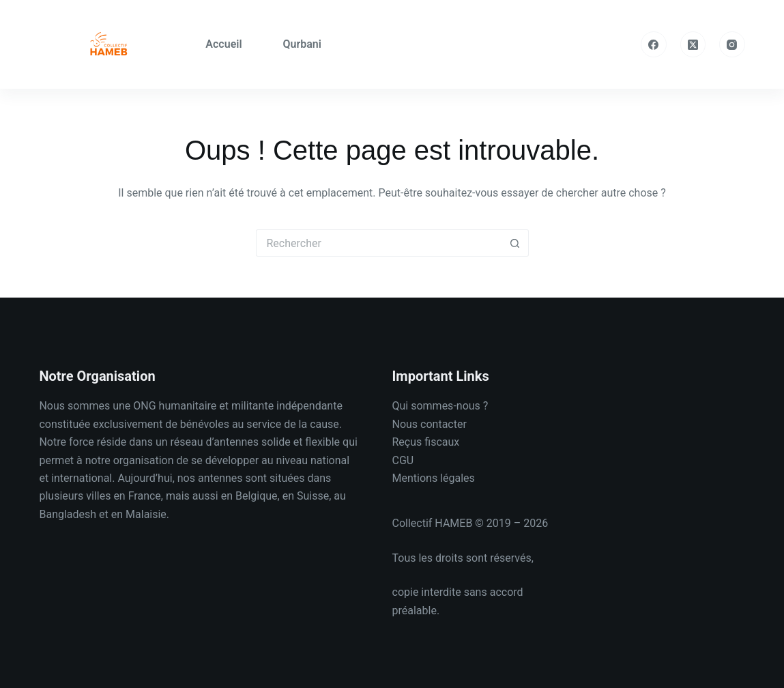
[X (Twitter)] (693, 44)
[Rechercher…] (379, 243)
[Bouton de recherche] (515, 243)
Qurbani (302, 44)
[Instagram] (732, 44)
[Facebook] (654, 44)
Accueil (223, 44)
